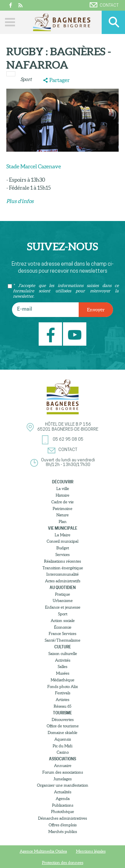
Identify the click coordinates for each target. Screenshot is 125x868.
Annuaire (63, 765)
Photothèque (62, 811)
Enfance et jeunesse (63, 607)
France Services (62, 633)
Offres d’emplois (63, 825)
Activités (63, 660)
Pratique (62, 594)
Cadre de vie (62, 502)
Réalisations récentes (62, 561)
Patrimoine (62, 508)
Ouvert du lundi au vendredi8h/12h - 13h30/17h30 (68, 462)
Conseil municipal (62, 541)
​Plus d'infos (20, 201)
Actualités (63, 792)
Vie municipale (63, 528)
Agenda (63, 798)
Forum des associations (63, 772)
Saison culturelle (63, 653)
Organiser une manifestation (63, 785)
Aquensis (63, 739)
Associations (62, 759)
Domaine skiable (62, 732)
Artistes (62, 699)
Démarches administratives (62, 818)
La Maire (62, 535)
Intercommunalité (62, 574)
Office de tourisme (63, 726)
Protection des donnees (63, 862)
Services (62, 554)
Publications (63, 805)
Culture (63, 647)
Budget (63, 548)
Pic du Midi (62, 746)
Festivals (63, 693)
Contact (104, 5)
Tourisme (62, 713)
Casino (63, 752)
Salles (62, 666)
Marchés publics (63, 831)
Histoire (62, 495)
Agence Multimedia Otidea (43, 851)
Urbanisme (63, 600)
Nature (62, 515)
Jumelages (62, 779)
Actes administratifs (63, 581)
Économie (63, 627)
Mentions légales (91, 851)
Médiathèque (62, 680)
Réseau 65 (62, 706)
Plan (63, 521)
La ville (63, 488)
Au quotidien (63, 587)
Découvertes (63, 719)
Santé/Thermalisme (62, 640)
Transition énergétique (63, 568)
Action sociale (63, 620)
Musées (63, 673)
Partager (59, 80)
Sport (26, 79)
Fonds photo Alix (63, 686)
